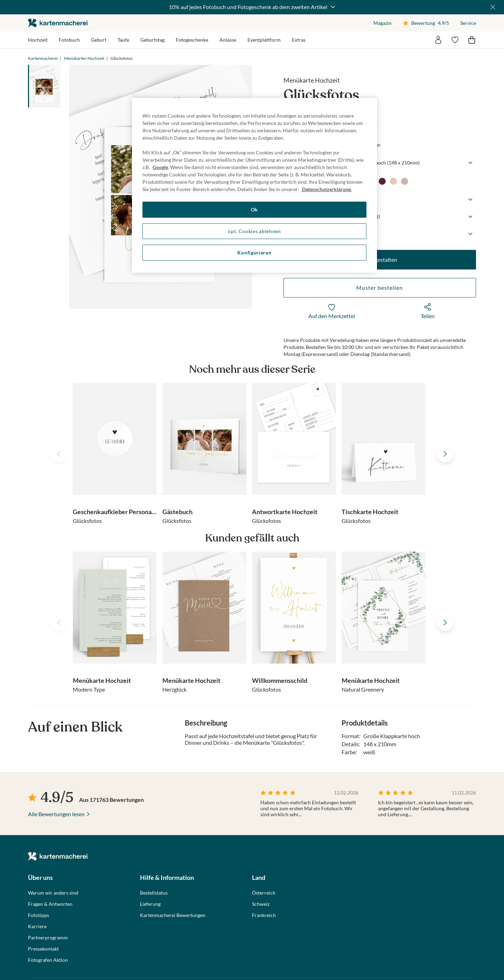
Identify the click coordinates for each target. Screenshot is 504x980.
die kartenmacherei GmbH (58, 23)
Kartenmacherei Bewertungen (173, 915)
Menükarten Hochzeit (84, 58)
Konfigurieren (254, 253)
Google (160, 167)
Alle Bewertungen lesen (56, 814)
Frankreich (264, 915)
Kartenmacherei (43, 58)
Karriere (37, 926)
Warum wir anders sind (53, 893)
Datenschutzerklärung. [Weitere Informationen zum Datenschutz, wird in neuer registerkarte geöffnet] (326, 189)
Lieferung (150, 904)
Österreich (264, 893)
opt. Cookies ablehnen (254, 231)
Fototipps (38, 915)
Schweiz (261, 904)
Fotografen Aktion (48, 960)
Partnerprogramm (48, 938)
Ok (254, 209)
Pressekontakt (43, 949)
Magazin (383, 23)
